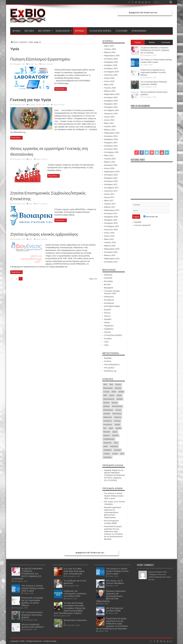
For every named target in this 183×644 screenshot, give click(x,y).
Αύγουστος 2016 (111, 230)
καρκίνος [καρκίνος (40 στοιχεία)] (107, 435)
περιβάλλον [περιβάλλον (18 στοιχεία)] (107, 450)
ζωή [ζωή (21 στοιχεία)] (105, 428)
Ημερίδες (108, 319)
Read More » (61, 89)
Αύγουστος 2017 (111, 191)
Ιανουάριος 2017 (111, 213)
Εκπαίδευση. (109, 303)
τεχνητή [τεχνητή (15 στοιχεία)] (115, 454)
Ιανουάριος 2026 (111, 59)
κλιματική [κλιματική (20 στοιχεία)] (115, 435)
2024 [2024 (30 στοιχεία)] (105, 384)
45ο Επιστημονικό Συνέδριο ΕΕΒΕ (114, 609)
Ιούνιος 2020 (109, 168)
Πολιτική (107, 332)
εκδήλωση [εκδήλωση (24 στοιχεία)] (118, 417)
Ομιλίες (107, 322)
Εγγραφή (108, 358)
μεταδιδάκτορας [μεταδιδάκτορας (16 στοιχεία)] (109, 439)
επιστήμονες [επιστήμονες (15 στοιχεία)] (108, 424)
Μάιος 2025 (109, 85)
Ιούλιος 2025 (109, 78)
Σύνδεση (108, 361)
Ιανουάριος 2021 (111, 165)
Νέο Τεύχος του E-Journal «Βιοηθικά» (115, 582)
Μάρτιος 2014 (110, 255)
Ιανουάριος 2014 (111, 262)
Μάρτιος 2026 (110, 52)
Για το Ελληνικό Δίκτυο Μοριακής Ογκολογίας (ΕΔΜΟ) (32, 615)
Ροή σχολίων (109, 368)
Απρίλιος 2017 (110, 204)
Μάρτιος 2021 (110, 162)
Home (14, 42)
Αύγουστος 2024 (111, 114)
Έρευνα (107, 313)
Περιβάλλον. (109, 329)
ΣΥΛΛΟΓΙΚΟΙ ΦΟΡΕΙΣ (100, 31)
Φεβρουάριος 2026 (112, 56)
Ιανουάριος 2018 (111, 181)
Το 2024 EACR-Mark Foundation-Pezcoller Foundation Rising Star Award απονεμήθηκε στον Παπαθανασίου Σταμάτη (70, 608)
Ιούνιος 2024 (109, 120)
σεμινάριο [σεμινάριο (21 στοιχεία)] (117, 450)
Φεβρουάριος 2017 (112, 210)
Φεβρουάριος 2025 (112, 94)
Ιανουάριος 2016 (111, 252)
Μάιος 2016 (109, 239)
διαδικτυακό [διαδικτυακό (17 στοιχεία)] (108, 417)
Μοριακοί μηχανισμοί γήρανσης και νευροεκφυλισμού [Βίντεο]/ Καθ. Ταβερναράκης (113, 512)
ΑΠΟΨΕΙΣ (108, 278)
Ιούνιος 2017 (109, 197)
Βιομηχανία (109, 288)
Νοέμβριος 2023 (111, 143)
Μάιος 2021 (109, 155)
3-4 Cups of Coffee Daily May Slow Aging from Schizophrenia (74, 571)
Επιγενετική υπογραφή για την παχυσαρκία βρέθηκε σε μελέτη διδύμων (153, 72)
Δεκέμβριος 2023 (111, 139)
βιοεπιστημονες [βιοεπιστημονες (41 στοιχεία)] (109, 399)
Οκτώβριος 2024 (111, 107)
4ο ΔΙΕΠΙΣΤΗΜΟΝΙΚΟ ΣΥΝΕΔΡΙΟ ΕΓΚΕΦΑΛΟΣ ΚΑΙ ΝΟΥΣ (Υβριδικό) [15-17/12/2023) (114, 475)
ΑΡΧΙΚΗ (16, 31)
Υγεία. (36, 64)
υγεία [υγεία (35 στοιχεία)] (122, 454)
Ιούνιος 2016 (109, 236)
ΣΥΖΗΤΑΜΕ (122, 31)
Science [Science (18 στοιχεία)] (118, 384)
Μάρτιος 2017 (110, 207)
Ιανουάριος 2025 (111, 97)
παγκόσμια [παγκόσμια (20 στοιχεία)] (114, 446)
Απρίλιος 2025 (110, 88)
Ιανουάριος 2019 (111, 175)
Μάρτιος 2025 (110, 91)
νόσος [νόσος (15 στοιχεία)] (116, 443)
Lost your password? (142, 225)
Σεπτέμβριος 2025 (111, 72)
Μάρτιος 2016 (110, 246)
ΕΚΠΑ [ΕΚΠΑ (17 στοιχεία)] (114, 392)
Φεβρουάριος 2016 (112, 249)
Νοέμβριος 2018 (111, 178)
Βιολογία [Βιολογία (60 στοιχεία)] (118, 388)
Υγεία (43, 105)
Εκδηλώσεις (64, 31)
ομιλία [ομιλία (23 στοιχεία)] (106, 446)
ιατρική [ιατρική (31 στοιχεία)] (115, 432)
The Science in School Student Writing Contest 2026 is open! (114, 496)
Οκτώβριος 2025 (111, 68)
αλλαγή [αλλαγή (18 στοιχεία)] (119, 395)
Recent (152, 42)
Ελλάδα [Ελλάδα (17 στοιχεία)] (121, 392)
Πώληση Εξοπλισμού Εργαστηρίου (40, 59)
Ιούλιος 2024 (109, 117)
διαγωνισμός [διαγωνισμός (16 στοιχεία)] (117, 414)
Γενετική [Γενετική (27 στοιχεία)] (106, 392)
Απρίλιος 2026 (110, 49)
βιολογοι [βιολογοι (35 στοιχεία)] (115, 403)
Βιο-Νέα (29, 31)
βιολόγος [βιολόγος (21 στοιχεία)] (107, 406)
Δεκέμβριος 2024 (111, 101)
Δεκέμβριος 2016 (111, 217)
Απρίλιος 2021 (110, 159)
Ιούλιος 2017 (109, 194)
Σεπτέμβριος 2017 (111, 188)
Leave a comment (47, 64)
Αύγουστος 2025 (111, 75)
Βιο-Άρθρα (45, 31)
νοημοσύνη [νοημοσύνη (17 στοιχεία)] (107, 443)
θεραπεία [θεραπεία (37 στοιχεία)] (107, 432)
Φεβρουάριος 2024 (112, 133)
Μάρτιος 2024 (110, 130)
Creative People (50, 641)
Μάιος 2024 (109, 123)
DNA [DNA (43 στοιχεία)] (111, 384)
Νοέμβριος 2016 (111, 220)
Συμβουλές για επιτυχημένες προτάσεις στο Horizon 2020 (75, 593)
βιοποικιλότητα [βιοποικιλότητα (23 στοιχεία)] (117, 406)
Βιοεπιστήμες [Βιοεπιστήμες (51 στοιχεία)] (108, 388)
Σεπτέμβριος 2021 (111, 152)
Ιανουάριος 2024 (111, 136)
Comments (166, 42)
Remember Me (151, 217)
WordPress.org (110, 371)
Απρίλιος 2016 (110, 242)
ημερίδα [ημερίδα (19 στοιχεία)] (118, 428)
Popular (138, 42)
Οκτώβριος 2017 (111, 184)
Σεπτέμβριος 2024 (111, 110)
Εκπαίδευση (109, 300)
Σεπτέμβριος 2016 (111, 226)
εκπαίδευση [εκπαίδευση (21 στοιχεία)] (108, 421)
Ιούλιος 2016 (109, 233)
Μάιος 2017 (109, 201)
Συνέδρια (108, 339)
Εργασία (81, 31)
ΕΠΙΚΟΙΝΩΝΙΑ (139, 31)
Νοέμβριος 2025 (111, 65)
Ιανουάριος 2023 (111, 149)
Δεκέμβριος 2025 (111, 62)
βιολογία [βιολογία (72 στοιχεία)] (106, 403)
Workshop (108, 275)
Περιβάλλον (109, 326)
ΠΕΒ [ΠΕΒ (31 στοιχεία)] (105, 395)
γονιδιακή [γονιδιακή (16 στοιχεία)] (107, 414)
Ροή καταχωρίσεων (112, 364)
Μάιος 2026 (109, 46)
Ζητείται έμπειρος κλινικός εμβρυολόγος (44, 234)
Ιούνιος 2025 (109, 81)
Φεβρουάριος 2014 (112, 259)
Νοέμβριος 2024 (111, 104)
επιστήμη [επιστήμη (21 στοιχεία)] (117, 421)
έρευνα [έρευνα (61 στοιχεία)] (112, 395)
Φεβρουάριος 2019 (112, 172)
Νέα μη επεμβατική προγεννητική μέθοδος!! (33, 626)
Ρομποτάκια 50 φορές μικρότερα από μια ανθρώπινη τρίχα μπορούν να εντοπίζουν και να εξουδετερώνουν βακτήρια (112, 623)
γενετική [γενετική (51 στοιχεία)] (118, 410)
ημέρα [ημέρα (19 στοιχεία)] (111, 428)
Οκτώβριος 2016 (111, 223)
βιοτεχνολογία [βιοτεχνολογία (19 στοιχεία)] (108, 410)
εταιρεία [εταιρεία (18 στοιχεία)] (117, 424)
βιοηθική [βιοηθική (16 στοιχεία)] (120, 399)
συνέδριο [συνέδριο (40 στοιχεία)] (107, 454)
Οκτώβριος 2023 (111, 146)
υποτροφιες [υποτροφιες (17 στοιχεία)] (107, 457)
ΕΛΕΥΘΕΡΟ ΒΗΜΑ (112, 306)
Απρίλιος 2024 (110, 126)
